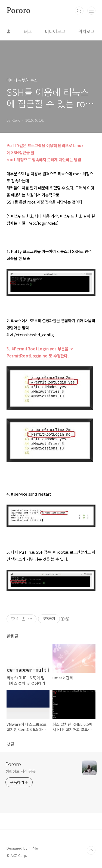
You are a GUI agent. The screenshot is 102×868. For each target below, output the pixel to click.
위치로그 (86, 31)
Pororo (18, 11)
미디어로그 (55, 31)
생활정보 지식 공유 (21, 771)
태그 (28, 31)
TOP (91, 850)
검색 (79, 11)
